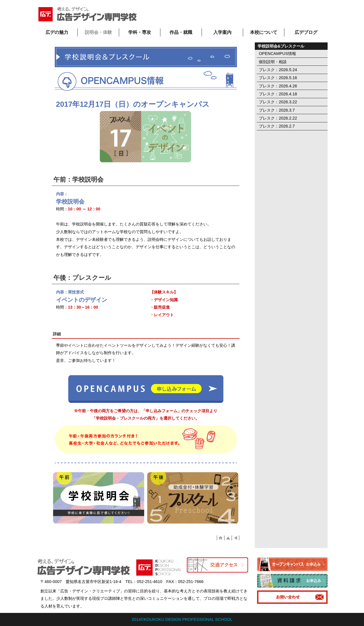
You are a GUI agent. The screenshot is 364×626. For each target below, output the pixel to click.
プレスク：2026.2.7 (277, 126)
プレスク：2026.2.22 (278, 118)
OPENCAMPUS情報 (277, 54)
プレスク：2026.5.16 (278, 78)
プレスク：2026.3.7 (277, 110)
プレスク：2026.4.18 (278, 94)
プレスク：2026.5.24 (278, 70)
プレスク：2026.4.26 (278, 86)
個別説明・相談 (273, 62)
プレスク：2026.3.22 (278, 102)
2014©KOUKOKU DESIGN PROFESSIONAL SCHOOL (182, 619)
